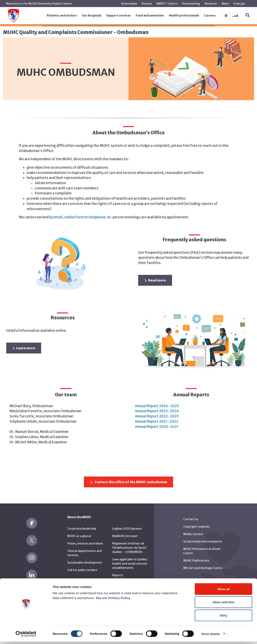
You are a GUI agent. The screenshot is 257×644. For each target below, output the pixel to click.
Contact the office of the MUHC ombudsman (129, 482)
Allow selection (223, 604)
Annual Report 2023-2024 (157, 411)
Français (239, 4)
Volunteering (191, 4)
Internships (129, 4)
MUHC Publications (196, 561)
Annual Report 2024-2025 (157, 406)
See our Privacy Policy (113, 600)
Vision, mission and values (85, 543)
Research (211, 4)
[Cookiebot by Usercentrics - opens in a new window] (26, 636)
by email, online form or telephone (77, 217)
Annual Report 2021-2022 (157, 421)
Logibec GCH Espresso (127, 529)
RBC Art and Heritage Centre (203, 568)
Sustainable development (85, 563)
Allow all (224, 591)
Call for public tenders (82, 570)
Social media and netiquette (203, 541)
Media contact (193, 534)
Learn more (24, 348)
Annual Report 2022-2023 (157, 416)
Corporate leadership (82, 529)
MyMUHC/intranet (125, 536)
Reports (118, 575)
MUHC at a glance (79, 536)
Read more (155, 280)
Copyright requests (197, 527)
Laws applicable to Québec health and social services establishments (130, 564)
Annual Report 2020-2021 (157, 427)
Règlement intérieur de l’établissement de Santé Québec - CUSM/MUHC (129, 548)
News (225, 4)
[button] (62, 16)
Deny (224, 618)
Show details (211, 636)
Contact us (191, 519)
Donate (147, 4)
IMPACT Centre (167, 4)
